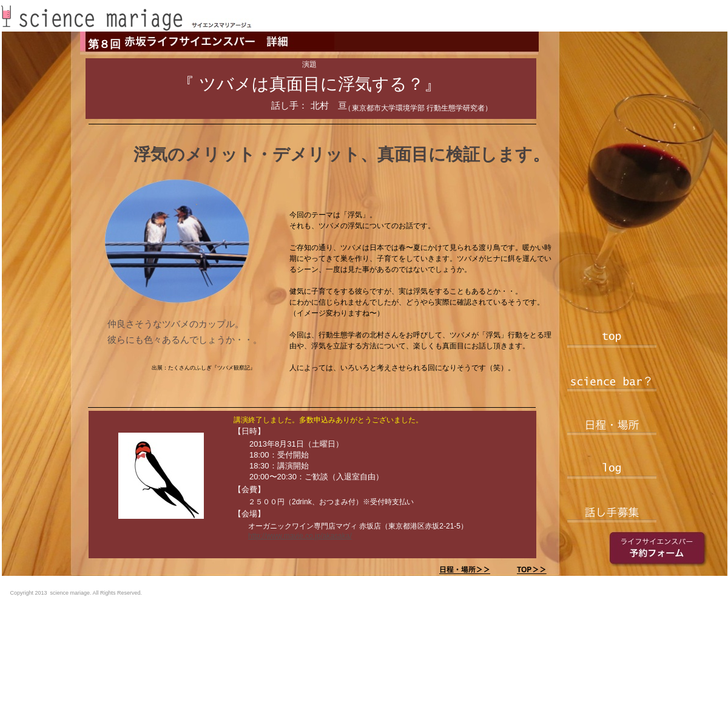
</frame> (591, 599)
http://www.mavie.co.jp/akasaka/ (300, 536)
